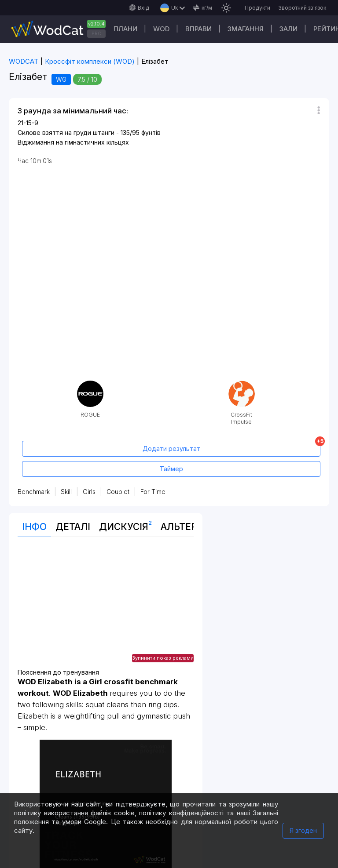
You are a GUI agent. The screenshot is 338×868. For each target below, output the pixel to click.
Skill (66, 492)
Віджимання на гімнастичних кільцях (73, 142)
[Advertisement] (106, 607)
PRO (97, 33)
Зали (288, 29)
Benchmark (34, 492)
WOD (161, 29)
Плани (125, 29)
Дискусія (125, 525)
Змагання (246, 29)
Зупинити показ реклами (163, 658)
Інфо (34, 527)
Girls (89, 492)
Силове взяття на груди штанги (66, 133)
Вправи (198, 29)
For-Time (153, 492)
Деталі (73, 527)
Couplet (118, 492)
